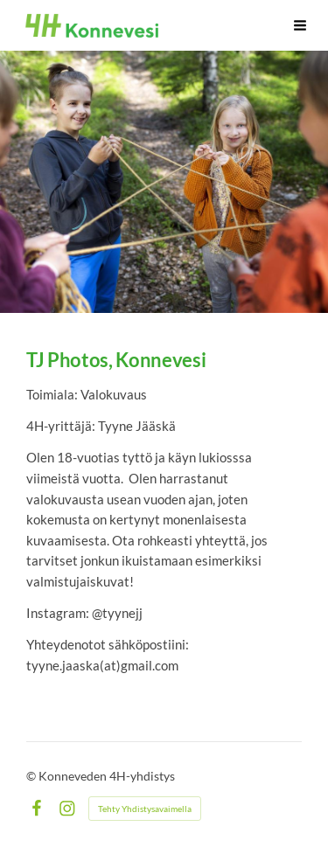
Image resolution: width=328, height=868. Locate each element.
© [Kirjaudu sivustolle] (32, 776)
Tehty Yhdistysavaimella (145, 809)
